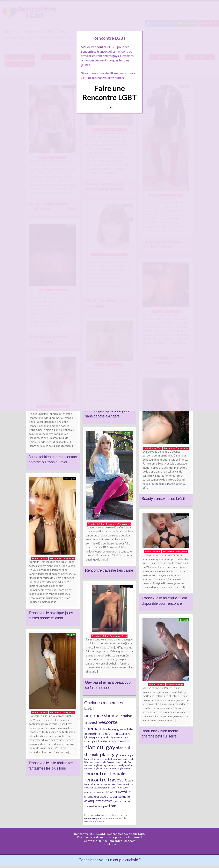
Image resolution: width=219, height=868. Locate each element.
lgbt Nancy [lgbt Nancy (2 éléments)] (106, 734)
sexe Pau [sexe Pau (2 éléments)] (89, 788)
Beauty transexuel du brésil (163, 499)
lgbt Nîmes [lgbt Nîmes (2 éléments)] (117, 734)
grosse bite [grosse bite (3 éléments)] (125, 729)
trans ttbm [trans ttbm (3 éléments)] (105, 801)
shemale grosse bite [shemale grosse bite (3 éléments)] (98, 796)
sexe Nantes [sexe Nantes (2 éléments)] (104, 784)
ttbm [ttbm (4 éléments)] (112, 806)
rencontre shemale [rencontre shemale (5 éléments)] (105, 773)
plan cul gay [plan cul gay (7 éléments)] (100, 747)
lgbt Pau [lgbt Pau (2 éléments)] (127, 734)
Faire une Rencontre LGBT (109, 93)
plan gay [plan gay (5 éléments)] (109, 754)
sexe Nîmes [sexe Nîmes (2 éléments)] (116, 784)
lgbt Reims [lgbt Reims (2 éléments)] (105, 737)
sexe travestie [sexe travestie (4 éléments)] (118, 792)
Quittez (109, 108)
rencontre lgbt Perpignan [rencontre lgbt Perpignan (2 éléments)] (97, 765)
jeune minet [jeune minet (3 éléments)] (92, 733)
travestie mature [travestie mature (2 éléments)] (122, 801)
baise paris (101, 815)
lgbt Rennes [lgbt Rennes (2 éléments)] (117, 737)
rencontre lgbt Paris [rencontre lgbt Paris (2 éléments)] (102, 762)
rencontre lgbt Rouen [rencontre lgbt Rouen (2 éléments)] (119, 768)
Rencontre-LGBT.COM (90, 834)
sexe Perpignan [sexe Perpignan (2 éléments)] (102, 788)
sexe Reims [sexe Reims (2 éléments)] (116, 788)
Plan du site (110, 844)
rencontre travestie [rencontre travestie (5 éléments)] (106, 780)
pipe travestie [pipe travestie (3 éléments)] (121, 741)
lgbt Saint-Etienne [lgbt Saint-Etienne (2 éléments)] (101, 741)
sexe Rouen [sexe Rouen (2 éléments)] (99, 792)
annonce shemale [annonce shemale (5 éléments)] (103, 715)
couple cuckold (126, 860)
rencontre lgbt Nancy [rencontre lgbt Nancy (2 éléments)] (108, 759)
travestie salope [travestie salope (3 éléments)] (96, 806)
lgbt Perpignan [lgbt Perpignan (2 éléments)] (92, 737)
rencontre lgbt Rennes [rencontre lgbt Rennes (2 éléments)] (96, 768)
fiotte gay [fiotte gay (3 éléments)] (110, 729)
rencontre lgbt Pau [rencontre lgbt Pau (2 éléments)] (122, 762)
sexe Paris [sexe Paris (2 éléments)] (128, 784)
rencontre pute (93, 818)
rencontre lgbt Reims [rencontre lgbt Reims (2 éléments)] (122, 765)
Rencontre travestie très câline (109, 570)
